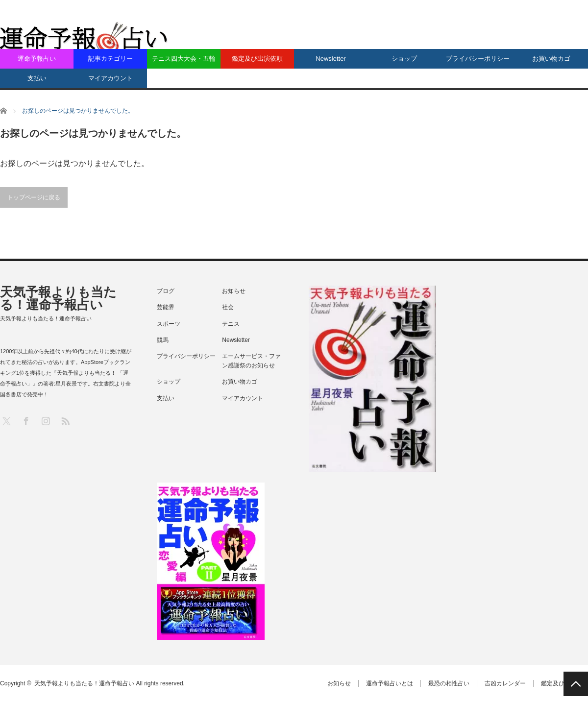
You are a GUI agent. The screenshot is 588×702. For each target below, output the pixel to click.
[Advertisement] (463, 88)
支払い (37, 78)
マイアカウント (110, 78)
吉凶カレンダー (505, 683)
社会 (228, 307)
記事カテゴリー (110, 59)
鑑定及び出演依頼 (257, 59)
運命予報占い (37, 59)
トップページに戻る (34, 197)
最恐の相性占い (449, 683)
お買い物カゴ (551, 59)
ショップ (404, 59)
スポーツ (169, 324)
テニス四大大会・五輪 (184, 59)
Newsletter (331, 59)
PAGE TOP (576, 684)
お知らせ (234, 291)
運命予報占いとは (390, 683)
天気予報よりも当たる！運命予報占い (58, 298)
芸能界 (166, 307)
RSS (65, 421)
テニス (231, 324)
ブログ (166, 291)
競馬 (163, 340)
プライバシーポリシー (478, 59)
